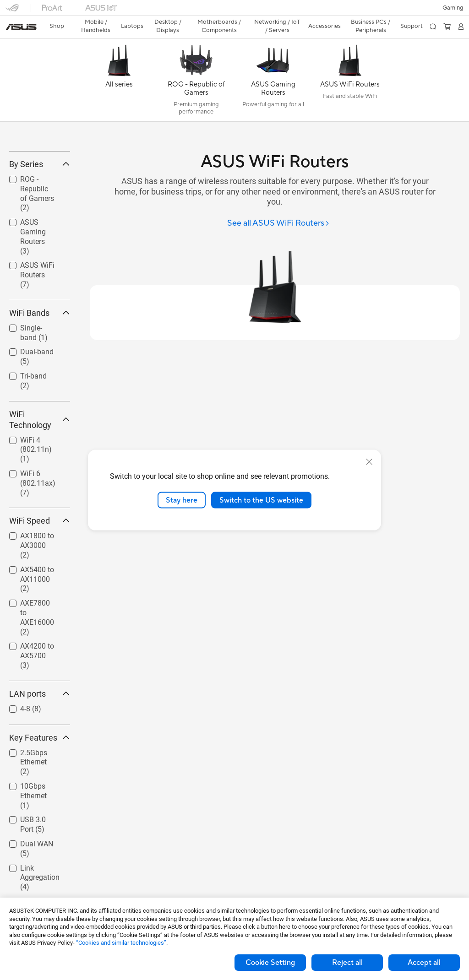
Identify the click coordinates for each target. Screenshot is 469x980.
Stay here (182, 500)
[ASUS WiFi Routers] (350, 66)
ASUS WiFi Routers (37, 326)
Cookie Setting (270, 963)
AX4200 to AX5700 (37, 707)
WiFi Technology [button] (40, 470)
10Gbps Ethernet (33, 847)
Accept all (424, 963)
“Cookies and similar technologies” (121, 943)
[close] (369, 461)
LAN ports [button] (40, 744)
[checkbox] (36, 245)
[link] (235, 11)
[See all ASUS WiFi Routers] (278, 208)
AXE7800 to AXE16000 (37, 668)
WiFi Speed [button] (40, 572)
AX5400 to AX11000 (37, 630)
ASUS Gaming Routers (33, 288)
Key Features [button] (40, 788)
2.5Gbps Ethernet (34, 813)
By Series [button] (40, 215)
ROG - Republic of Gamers (37, 244)
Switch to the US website (261, 500)
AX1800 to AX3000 (37, 597)
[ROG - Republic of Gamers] (196, 66)
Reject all (347, 963)
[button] (12, 11)
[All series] (119, 66)
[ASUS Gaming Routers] (273, 66)
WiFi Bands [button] (40, 364)
